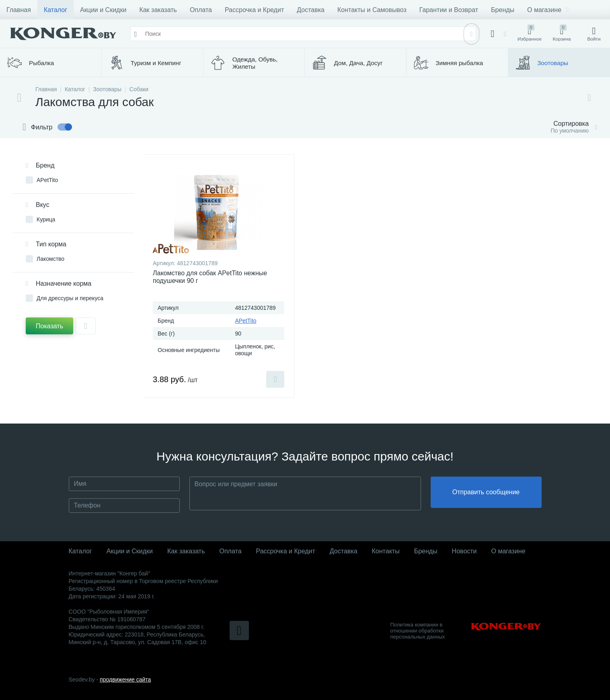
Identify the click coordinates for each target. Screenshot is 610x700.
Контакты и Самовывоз (372, 10)
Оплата (201, 10)
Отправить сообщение (486, 494)
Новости (464, 551)
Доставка (311, 10)
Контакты (386, 551)
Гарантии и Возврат (449, 10)
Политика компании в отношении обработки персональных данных (418, 631)
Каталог (55, 10)
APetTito (245, 321)
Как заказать (158, 10)
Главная (19, 10)
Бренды (503, 10)
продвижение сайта (125, 680)
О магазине (548, 10)
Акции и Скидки (103, 10)
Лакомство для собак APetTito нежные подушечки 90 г (210, 277)
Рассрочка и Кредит (254, 10)
